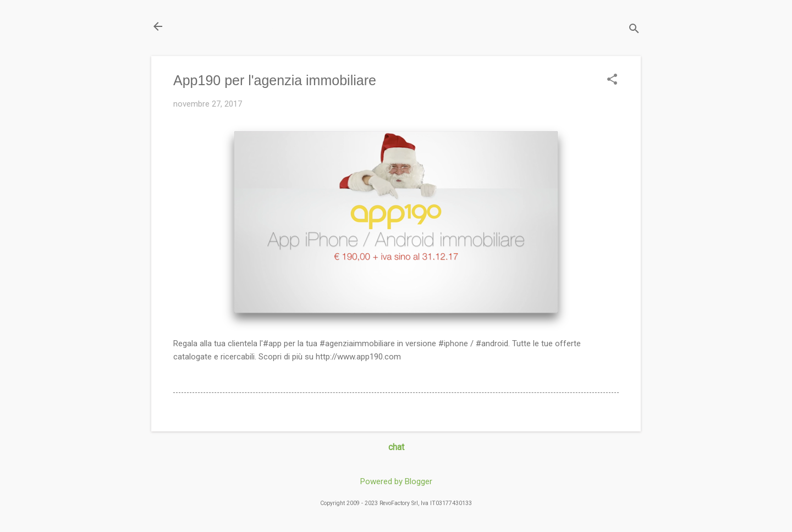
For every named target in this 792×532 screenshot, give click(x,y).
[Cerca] (634, 30)
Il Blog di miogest (228, 26)
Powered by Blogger (396, 481)
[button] (612, 80)
